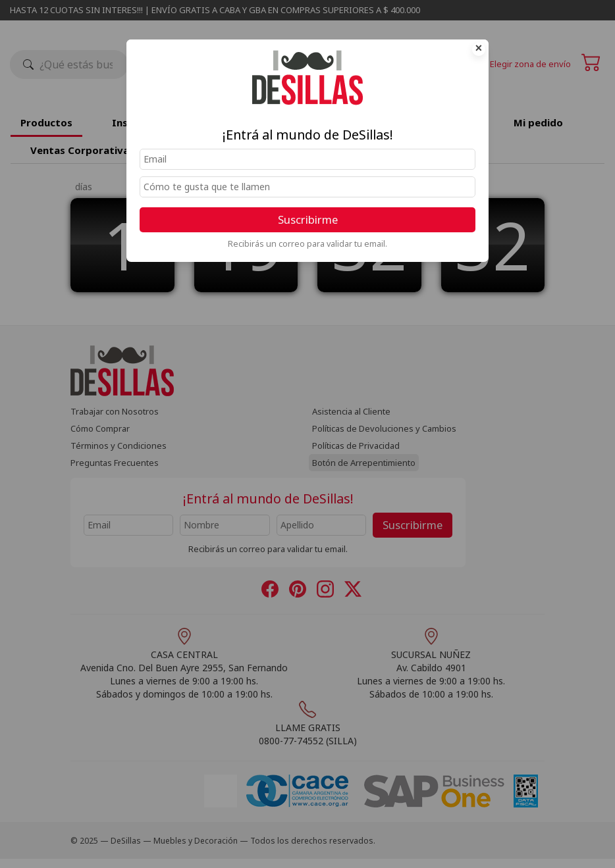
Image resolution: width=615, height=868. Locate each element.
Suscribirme (308, 219)
